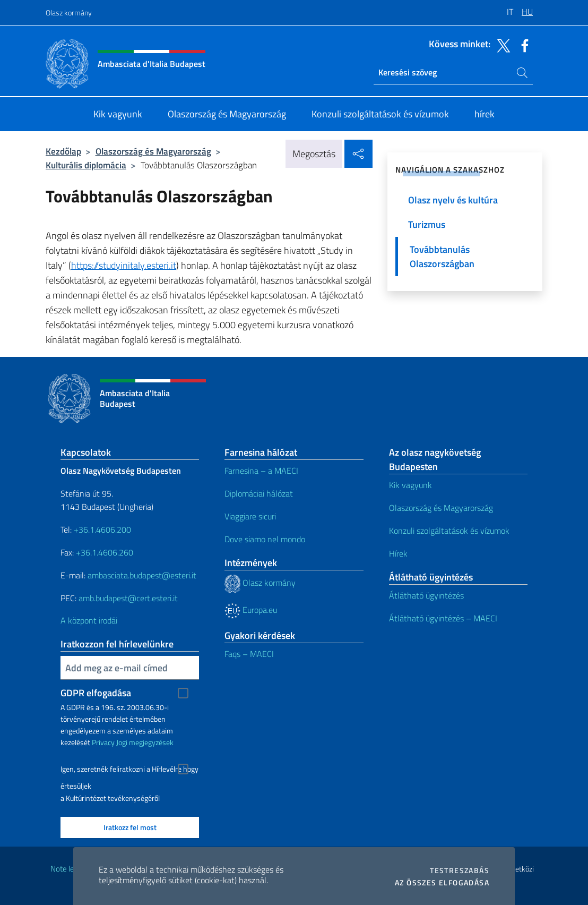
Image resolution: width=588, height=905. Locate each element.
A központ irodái (89, 620)
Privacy (103, 742)
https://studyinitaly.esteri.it (124, 265)
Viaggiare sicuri (250, 516)
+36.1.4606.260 (105, 552)
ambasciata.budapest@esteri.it (142, 575)
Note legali (68, 869)
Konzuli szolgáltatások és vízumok (449, 531)
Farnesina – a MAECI (261, 471)
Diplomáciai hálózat (259, 493)
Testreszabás (460, 870)
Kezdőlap (63, 151)
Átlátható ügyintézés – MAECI (443, 618)
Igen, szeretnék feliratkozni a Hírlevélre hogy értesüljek (129, 770)
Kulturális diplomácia (86, 165)
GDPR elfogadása (96, 693)
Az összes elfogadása (442, 883)
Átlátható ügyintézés (426, 595)
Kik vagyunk (410, 485)
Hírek (398, 553)
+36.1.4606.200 (102, 530)
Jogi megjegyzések (145, 742)
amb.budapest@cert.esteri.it (128, 598)
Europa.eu (251, 610)
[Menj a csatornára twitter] (501, 45)
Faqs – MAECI (249, 654)
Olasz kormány (69, 12)
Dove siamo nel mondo (265, 539)
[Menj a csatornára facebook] (522, 45)
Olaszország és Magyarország (153, 151)
